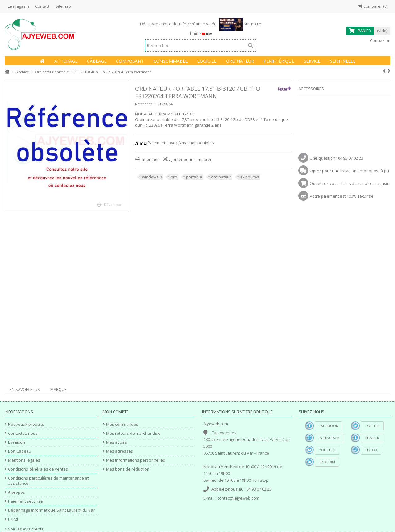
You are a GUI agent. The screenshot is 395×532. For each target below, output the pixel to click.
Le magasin (18, 6)
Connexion (380, 40)
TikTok (371, 450)
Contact (42, 6)
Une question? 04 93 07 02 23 (337, 158)
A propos (17, 492)
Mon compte (116, 412)
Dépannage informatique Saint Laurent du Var (51, 510)
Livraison (17, 442)
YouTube (327, 450)
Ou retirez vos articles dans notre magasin (350, 183)
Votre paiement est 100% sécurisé (342, 196)
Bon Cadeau (20, 451)
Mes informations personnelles (136, 460)
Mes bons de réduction (128, 469)
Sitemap (63, 6)
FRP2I (13, 519)
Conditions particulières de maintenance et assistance (48, 481)
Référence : (145, 104)
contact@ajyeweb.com (238, 498)
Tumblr (372, 438)
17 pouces (250, 177)
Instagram (329, 438)
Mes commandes (122, 424)
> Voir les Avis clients (24, 529)
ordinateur (221, 177)
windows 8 (152, 177)
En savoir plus (25, 389)
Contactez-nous (23, 433)
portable (194, 177)
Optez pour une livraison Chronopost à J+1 (349, 171)
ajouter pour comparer (190, 159)
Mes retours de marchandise (133, 433)
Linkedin (327, 462)
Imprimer (150, 159)
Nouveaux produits (26, 424)
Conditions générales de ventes (38, 469)
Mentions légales (24, 460)
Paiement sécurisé (25, 501)
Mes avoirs (116, 442)
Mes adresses (120, 451)
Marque (58, 389)
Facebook (328, 426)
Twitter (372, 426)
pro (174, 177)
